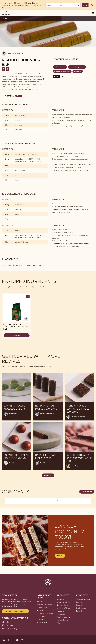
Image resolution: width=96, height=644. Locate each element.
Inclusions (60, 611)
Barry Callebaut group (45, 613)
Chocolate (60, 599)
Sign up (60, 556)
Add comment (87, 492)
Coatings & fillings (63, 608)
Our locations (81, 608)
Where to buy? (42, 622)
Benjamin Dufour (16, 53)
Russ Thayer (13, 414)
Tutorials (79, 611)
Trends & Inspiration (44, 604)
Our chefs (80, 605)
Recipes (4, 18)
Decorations (61, 614)
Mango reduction (61, 67)
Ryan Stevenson (14, 463)
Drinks (59, 623)
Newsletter (41, 619)
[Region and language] (63, 5)
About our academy (83, 599)
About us (40, 610)
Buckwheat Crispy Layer (63, 71)
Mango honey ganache (78, 67)
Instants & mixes (63, 620)
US (62, 77)
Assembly (78, 71)
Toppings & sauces (63, 617)
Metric (56, 77)
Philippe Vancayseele (47, 414)
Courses (79, 602)
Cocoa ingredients (63, 602)
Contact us (41, 616)
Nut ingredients (62, 605)
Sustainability (42, 607)
